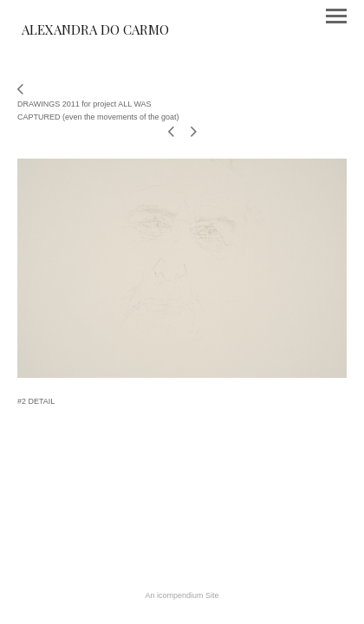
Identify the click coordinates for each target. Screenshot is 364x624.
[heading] (95, 31)
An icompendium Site (182, 595)
